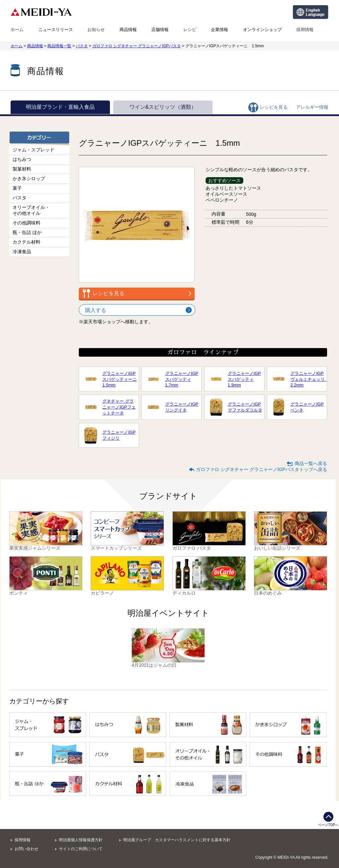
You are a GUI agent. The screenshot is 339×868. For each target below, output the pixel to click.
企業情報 (219, 30)
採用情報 (305, 30)
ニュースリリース (56, 30)
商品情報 (128, 30)
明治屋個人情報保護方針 (81, 840)
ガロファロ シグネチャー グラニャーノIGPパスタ (137, 46)
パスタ (82, 46)
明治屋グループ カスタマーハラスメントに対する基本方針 (177, 840)
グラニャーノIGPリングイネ (182, 407)
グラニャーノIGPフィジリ (119, 435)
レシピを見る (274, 107)
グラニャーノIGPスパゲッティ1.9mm (244, 379)
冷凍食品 (22, 252)
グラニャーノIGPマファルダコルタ (245, 407)
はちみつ (22, 159)
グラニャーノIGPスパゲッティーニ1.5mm (120, 379)
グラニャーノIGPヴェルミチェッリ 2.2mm (308, 379)
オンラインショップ (262, 30)
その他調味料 (26, 223)
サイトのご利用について (81, 849)
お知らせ (96, 30)
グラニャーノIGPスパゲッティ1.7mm (182, 379)
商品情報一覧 (59, 46)
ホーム (17, 30)
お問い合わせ (26, 849)
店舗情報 (160, 30)
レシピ (190, 30)
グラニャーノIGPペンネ (307, 407)
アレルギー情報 (312, 107)
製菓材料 (22, 169)
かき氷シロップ (29, 178)
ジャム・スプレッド (33, 150)
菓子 (17, 188)
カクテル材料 (26, 242)
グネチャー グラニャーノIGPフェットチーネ (119, 407)
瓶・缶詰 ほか (27, 232)
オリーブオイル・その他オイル (31, 210)
